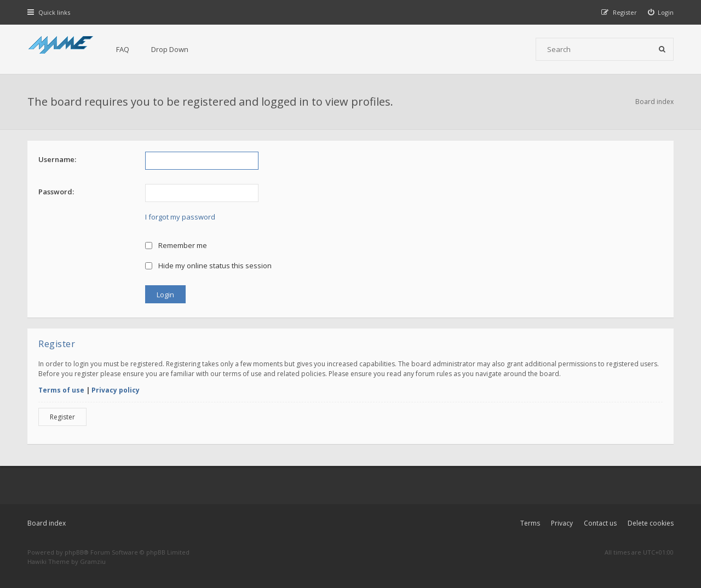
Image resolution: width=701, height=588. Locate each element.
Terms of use (61, 390)
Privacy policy (116, 390)
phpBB (74, 552)
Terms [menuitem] (530, 523)
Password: (56, 192)
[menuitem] (661, 12)
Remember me (176, 245)
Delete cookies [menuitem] (651, 523)
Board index (47, 523)
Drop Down (170, 49)
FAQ (123, 49)
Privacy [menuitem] (562, 523)
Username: (57, 159)
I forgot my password (180, 217)
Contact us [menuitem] (600, 523)
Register (62, 417)
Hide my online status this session (208, 266)
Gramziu (93, 561)
